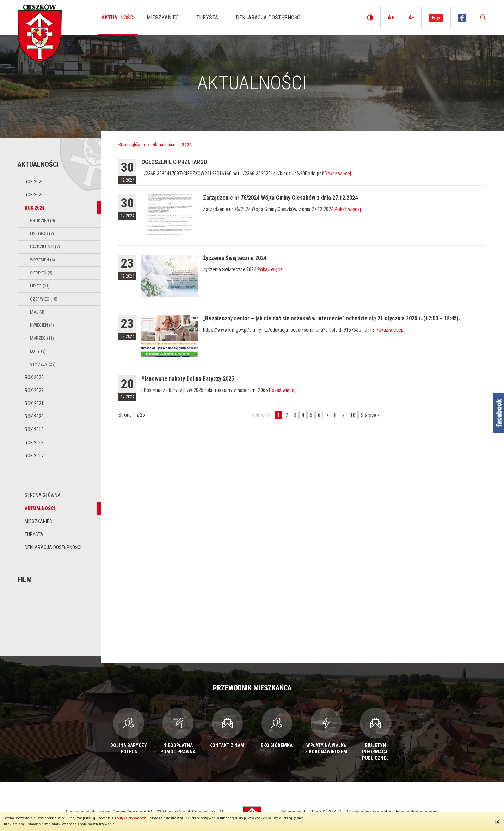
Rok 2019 (34, 430)
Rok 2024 (35, 208)
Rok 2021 (34, 404)
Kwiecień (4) (42, 325)
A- (411, 17)
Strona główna (43, 495)
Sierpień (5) (41, 273)
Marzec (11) (42, 338)
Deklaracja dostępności (53, 547)
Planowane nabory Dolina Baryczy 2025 (188, 379)
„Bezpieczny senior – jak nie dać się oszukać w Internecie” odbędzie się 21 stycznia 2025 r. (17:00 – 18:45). (331, 318)
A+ (391, 17)
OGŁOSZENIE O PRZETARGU (174, 162)
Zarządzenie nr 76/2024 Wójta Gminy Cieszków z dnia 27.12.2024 (280, 198)
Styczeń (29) (43, 364)
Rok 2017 (34, 456)
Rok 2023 (34, 377)
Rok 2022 (34, 390)
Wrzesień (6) (42, 260)
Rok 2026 (34, 182)
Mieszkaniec (38, 521)
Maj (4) (37, 312)
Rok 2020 (34, 417)
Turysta (34, 534)
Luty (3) (38, 351)
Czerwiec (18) (44, 299)
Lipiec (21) (40, 286)
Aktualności (40, 508)
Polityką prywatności (131, 818)
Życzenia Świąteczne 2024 (235, 258)
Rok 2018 (34, 443)
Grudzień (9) (42, 221)
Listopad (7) (42, 234)
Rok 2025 (34, 195)
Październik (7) (45, 247)
